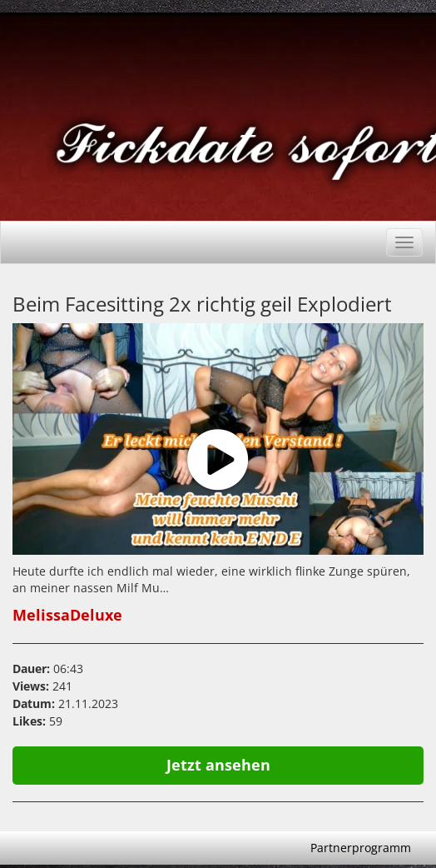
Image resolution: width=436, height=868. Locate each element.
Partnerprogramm (361, 848)
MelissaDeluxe (67, 615)
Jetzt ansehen (218, 765)
